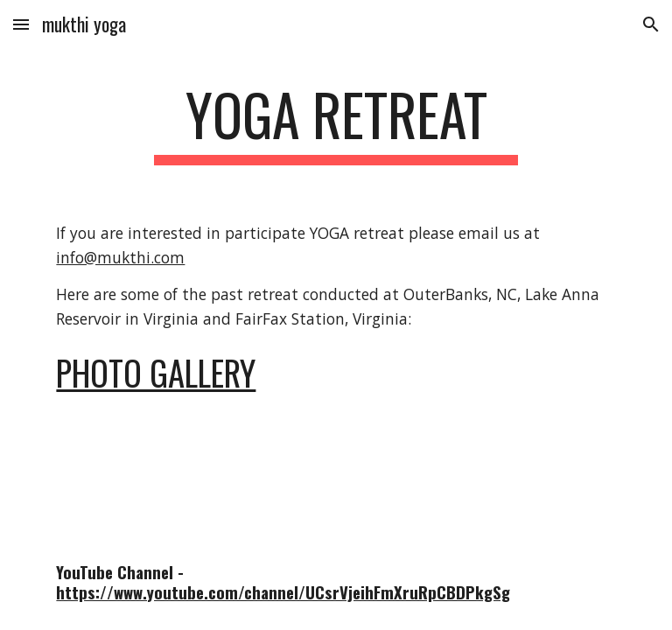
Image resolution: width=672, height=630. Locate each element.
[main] (336, 123)
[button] (21, 24)
